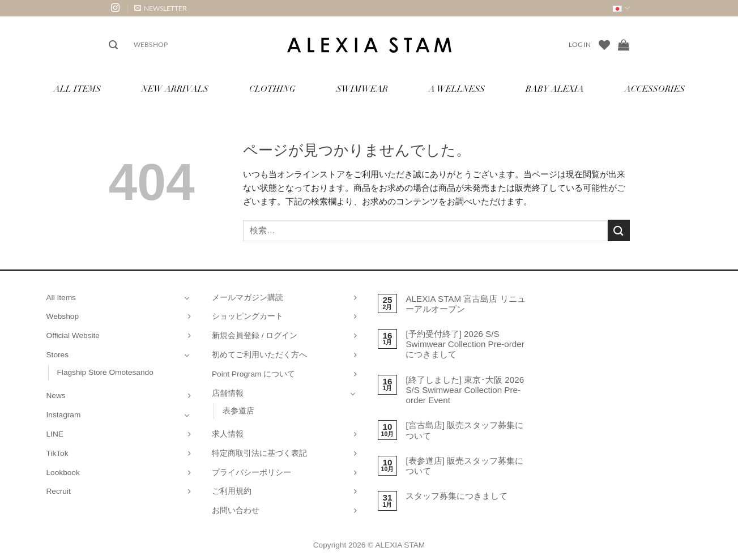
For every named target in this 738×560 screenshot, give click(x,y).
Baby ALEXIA (555, 90)
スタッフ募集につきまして (457, 496)
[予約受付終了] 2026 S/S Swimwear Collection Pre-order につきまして (465, 344)
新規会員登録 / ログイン (255, 335)
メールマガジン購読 (248, 298)
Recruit (59, 491)
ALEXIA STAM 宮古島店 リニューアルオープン (465, 304)
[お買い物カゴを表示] (624, 45)
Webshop (151, 44)
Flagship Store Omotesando (105, 372)
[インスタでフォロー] (115, 8)
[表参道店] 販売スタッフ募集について (464, 466)
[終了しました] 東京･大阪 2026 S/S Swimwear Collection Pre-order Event (465, 390)
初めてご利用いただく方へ (259, 355)
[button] (161, 8)
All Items (77, 90)
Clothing (272, 90)
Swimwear (362, 90)
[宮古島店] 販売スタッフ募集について (464, 430)
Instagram (64, 415)
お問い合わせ (236, 510)
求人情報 (228, 434)
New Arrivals (175, 90)
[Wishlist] (604, 45)
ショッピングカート (248, 316)
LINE (55, 434)
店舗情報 (228, 393)
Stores (58, 355)
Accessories (655, 90)
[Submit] (618, 230)
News (56, 396)
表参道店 (238, 411)
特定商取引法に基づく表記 (259, 453)
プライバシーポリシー (251, 473)
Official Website (73, 335)
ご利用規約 (232, 491)
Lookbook (63, 473)
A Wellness (457, 90)
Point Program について (253, 374)
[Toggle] (187, 298)
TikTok (57, 453)
